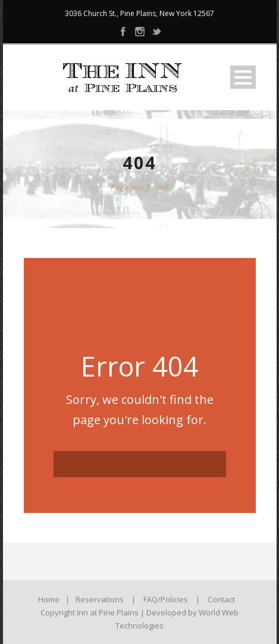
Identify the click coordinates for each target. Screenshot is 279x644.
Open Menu (243, 77)
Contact (221, 599)
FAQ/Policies (166, 599)
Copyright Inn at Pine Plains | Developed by (120, 612)
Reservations (100, 599)
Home (49, 599)
